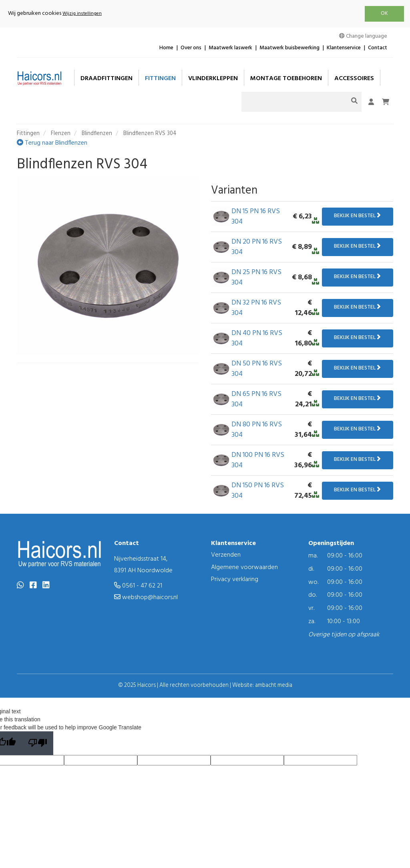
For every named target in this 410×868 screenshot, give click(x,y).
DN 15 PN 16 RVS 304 (256, 216)
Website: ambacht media (262, 685)
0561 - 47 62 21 (138, 586)
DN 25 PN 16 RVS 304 (256, 277)
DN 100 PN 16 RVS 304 (258, 460)
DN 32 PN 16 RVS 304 (256, 308)
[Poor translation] (38, 743)
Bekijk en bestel (358, 216)
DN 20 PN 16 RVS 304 (257, 247)
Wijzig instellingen (82, 14)
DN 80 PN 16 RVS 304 (257, 430)
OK (384, 13)
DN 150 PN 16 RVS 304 (258, 491)
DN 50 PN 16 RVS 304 (257, 369)
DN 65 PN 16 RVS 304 (256, 399)
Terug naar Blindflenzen (52, 143)
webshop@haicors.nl (146, 598)
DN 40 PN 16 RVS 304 (257, 338)
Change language (363, 36)
